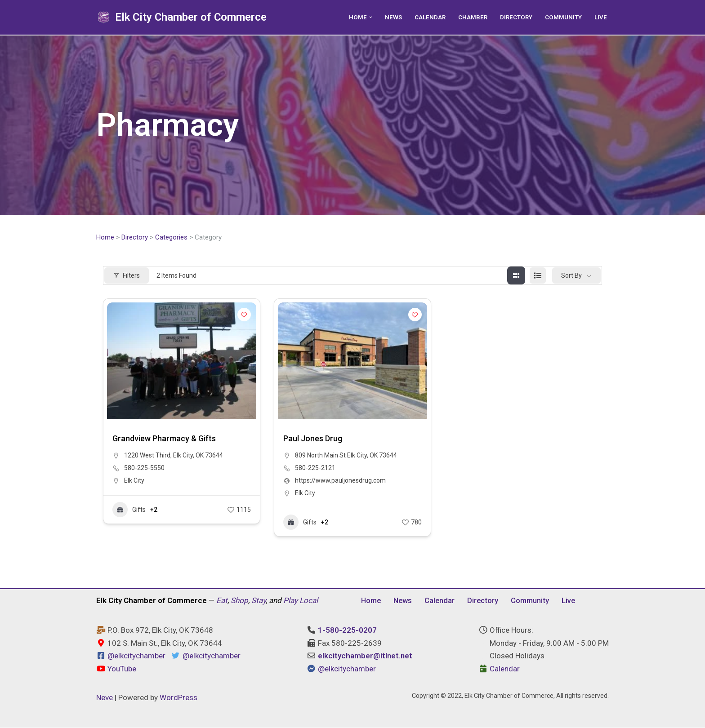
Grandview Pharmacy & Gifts (164, 439)
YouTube (116, 670)
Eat (222, 601)
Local (309, 601)
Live (601, 17)
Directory (516, 17)
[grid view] (516, 276)
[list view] (538, 276)
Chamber (472, 17)
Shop (239, 601)
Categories (171, 237)
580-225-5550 (144, 468)
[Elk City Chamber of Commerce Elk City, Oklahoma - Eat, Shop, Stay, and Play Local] (181, 17)
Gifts (129, 510)
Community (563, 17)
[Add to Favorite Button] (244, 315)
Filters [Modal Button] (127, 275)
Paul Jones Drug (313, 439)
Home (105, 237)
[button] (368, 17)
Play (290, 601)
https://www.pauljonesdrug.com (340, 481)
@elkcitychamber (136, 657)
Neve (105, 698)
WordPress (178, 698)
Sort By (571, 275)
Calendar (428, 17)
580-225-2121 (315, 468)
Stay (259, 601)
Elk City (134, 481)
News (391, 17)
